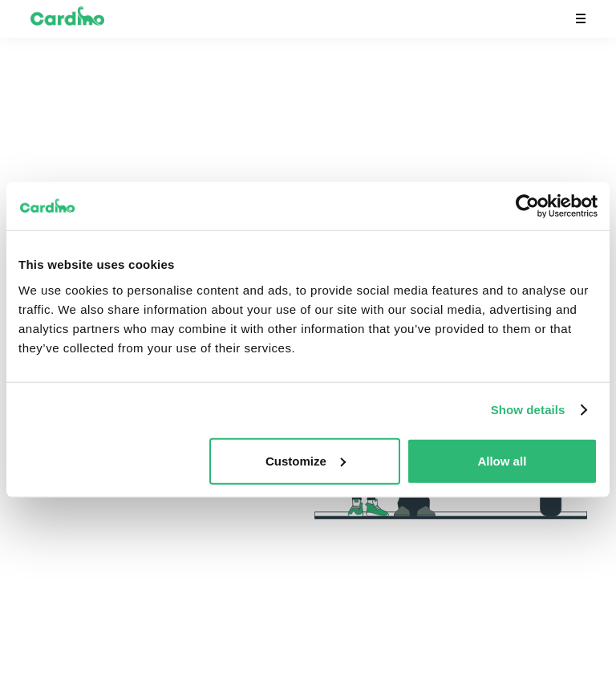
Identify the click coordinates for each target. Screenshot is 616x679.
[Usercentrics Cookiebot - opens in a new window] (527, 206)
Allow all (502, 460)
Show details (528, 410)
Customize (306, 460)
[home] (67, 19)
